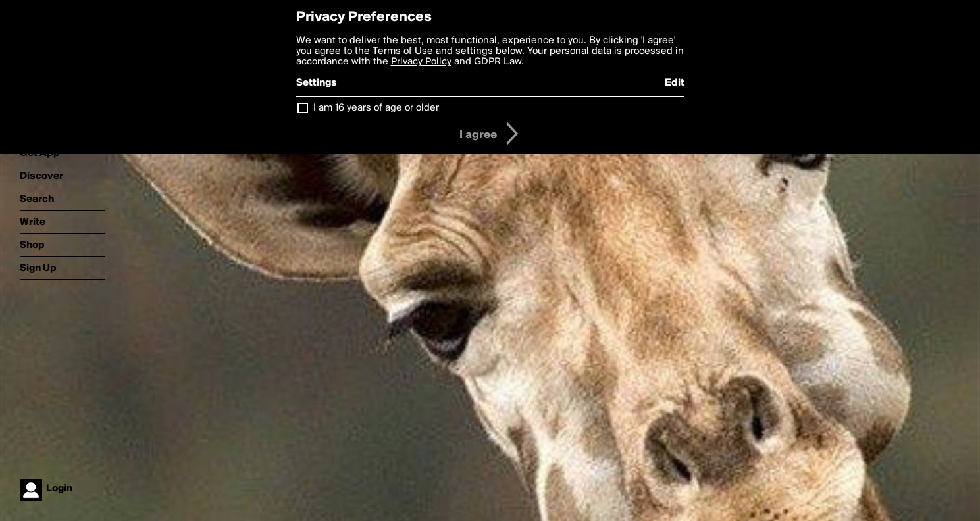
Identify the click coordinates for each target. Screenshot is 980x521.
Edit (675, 83)
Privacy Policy (421, 62)
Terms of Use (403, 51)
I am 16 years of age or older (376, 108)
